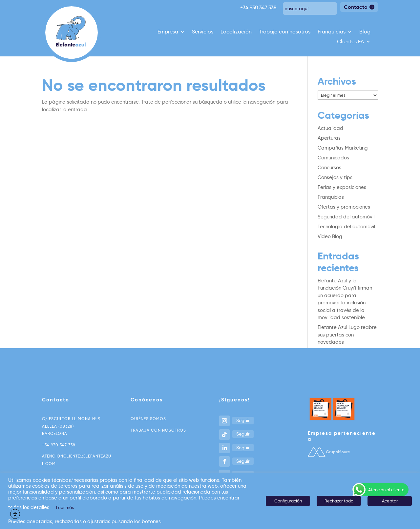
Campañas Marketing (343, 148)
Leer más (65, 507)
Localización (236, 32)
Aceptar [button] (390, 501)
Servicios (203, 32)
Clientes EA (350, 42)
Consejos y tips (335, 177)
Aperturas (329, 138)
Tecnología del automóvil (346, 227)
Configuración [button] (288, 501)
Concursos (329, 168)
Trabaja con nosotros (285, 32)
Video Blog (330, 236)
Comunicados (333, 158)
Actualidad (330, 128)
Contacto (356, 7)
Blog (365, 32)
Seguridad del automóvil (346, 217)
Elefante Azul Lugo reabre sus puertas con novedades (347, 335)
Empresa (168, 32)
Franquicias (332, 32)
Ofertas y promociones (344, 207)
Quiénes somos (148, 419)
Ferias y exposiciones (342, 187)
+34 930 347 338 (59, 445)
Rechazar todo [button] (339, 501)
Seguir (243, 420)
